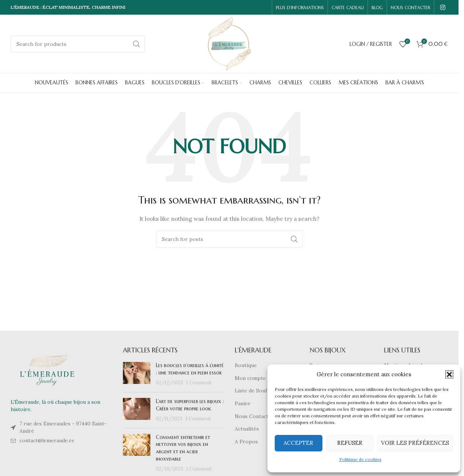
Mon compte (250, 378)
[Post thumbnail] (137, 374)
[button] (449, 374)
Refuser (350, 443)
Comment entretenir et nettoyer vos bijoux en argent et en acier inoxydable (183, 448)
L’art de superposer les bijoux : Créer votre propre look (190, 405)
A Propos (246, 442)
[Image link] (47, 370)
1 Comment (199, 382)
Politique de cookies (360, 459)
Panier (243, 403)
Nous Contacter (254, 416)
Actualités (247, 429)
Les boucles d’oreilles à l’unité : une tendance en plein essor (190, 369)
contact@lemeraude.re (47, 440)
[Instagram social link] (443, 7)
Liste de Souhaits (256, 391)
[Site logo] (229, 43)
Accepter (298, 443)
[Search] (78, 44)
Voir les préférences (415, 443)
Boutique (246, 365)
